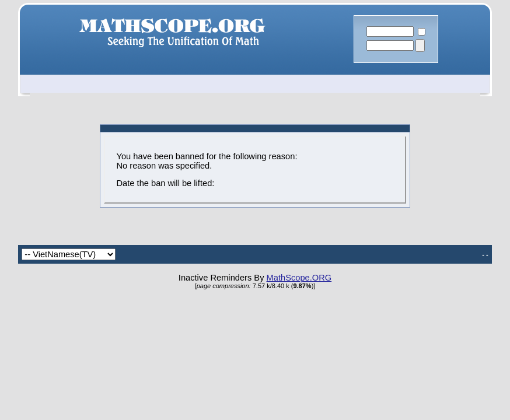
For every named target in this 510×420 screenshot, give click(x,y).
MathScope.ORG (299, 278)
